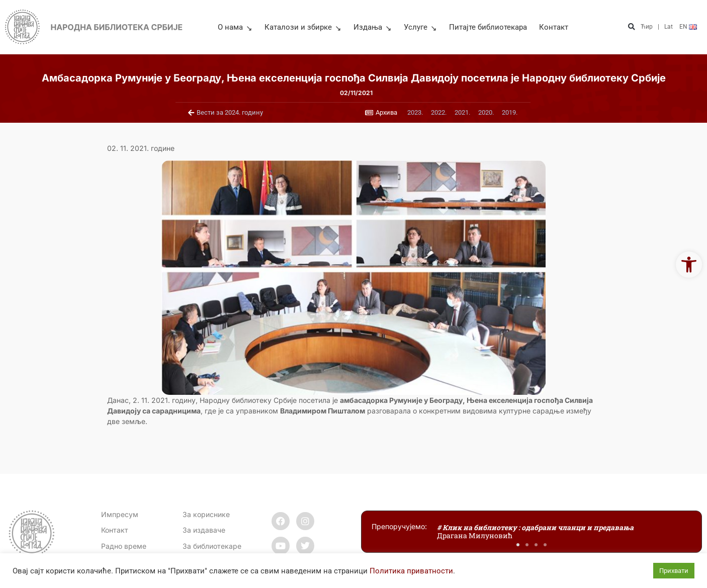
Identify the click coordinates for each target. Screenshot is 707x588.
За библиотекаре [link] (212, 546)
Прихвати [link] (674, 571)
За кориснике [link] (206, 514)
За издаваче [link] (204, 530)
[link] (689, 265)
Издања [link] (373, 27)
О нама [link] (235, 27)
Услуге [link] (420, 27)
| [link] (658, 27)
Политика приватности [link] (411, 571)
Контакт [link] (554, 27)
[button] (632, 27)
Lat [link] (669, 27)
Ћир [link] (647, 27)
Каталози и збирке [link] (303, 27)
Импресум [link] (120, 514)
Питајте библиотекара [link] (488, 27)
